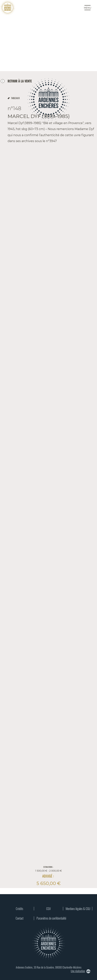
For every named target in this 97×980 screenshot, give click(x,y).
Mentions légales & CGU (78, 909)
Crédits (19, 909)
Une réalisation (81, 971)
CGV (48, 909)
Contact (19, 918)
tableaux (15, 98)
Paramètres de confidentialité (49, 918)
